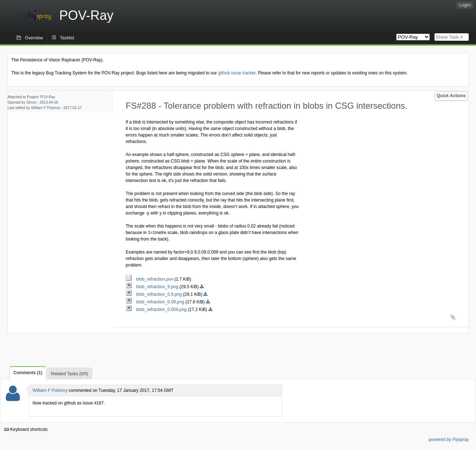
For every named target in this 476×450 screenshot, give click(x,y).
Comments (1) (28, 373)
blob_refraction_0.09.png (155, 302)
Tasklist (67, 38)
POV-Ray (48, 97)
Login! (465, 5)
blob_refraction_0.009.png (157, 310)
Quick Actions (451, 96)
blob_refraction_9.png (153, 287)
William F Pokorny (46, 108)
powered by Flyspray (449, 440)
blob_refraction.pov (150, 279)
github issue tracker (237, 73)
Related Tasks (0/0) (70, 374)
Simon (31, 102)
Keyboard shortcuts (26, 429)
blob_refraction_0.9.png (154, 294)
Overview (34, 38)
